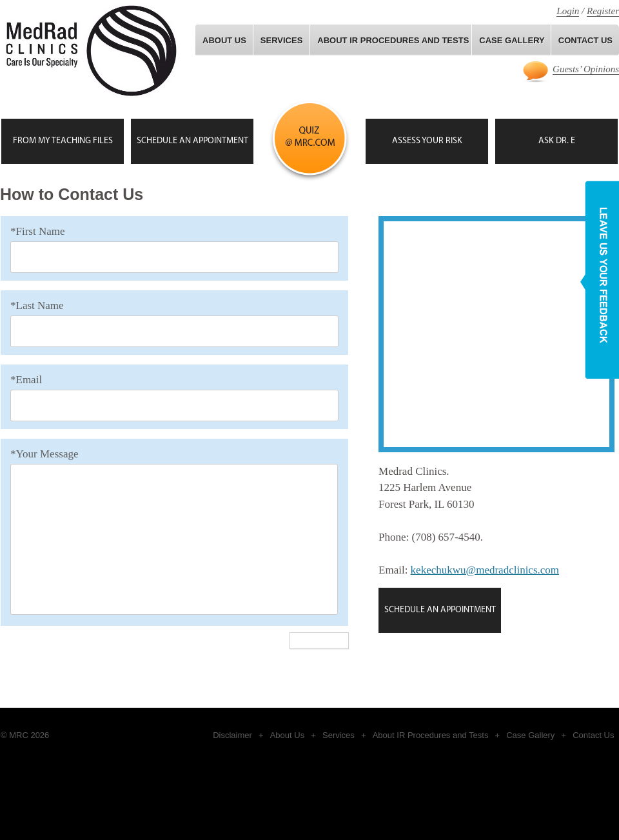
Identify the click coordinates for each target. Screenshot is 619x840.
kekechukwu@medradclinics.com (485, 570)
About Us (224, 40)
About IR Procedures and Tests (393, 40)
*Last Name (37, 305)
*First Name (38, 231)
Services (282, 40)
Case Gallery (530, 735)
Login (568, 11)
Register (603, 11)
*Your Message (44, 454)
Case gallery (512, 40)
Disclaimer (232, 735)
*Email (26, 380)
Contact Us (593, 735)
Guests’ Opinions (586, 69)
